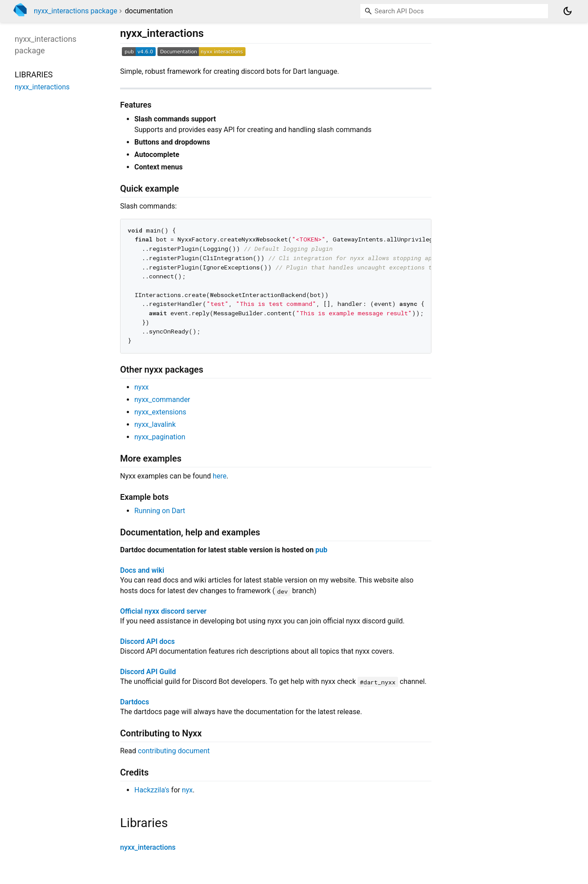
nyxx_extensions (160, 412)
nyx (187, 790)
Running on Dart (160, 511)
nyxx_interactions (148, 847)
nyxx (141, 387)
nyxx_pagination (160, 437)
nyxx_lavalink (155, 424)
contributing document (174, 751)
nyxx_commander (162, 400)
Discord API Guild (148, 672)
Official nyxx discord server (163, 611)
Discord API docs (147, 641)
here (219, 476)
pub (321, 550)
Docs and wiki (142, 570)
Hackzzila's (152, 790)
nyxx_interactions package (76, 11)
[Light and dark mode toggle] (568, 11)
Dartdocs (135, 702)
